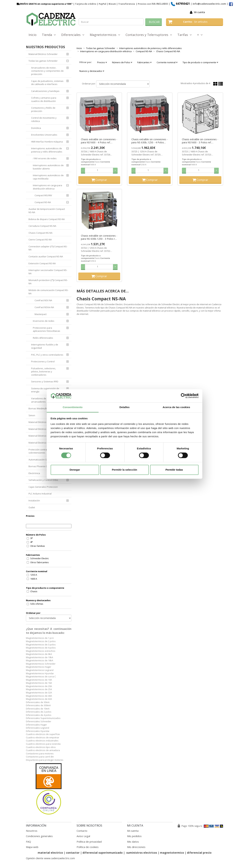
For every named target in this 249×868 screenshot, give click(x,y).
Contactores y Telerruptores (149, 35)
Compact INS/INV (43, 195)
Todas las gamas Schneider (43, 61)
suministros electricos (142, 853)
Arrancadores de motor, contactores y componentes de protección (47, 71)
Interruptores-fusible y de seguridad (45, 346)
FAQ (28, 842)
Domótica (36, 128)
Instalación (34, 500)
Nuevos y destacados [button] (92, 71)
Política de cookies (88, 847)
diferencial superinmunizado (103, 853)
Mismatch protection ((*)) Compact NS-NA (48, 282)
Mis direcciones (136, 847)
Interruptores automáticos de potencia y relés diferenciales (47, 150)
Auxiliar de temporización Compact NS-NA (47, 211)
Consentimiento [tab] (73, 407)
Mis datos (133, 842)
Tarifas (185, 35)
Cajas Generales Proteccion (43, 487)
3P (32, 538)
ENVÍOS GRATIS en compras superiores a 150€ (44, 4)
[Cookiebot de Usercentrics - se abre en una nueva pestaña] (183, 396)
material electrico (50, 853)
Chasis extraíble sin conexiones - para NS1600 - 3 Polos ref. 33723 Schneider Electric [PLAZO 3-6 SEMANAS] (200, 141)
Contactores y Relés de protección (43, 109)
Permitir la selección (124, 470)
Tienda (49, 35)
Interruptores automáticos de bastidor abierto (48, 167)
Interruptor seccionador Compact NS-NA (48, 272)
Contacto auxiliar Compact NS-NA (46, 256)
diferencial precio (199, 853)
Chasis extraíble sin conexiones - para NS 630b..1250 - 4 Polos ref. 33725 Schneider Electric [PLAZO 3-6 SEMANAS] (150, 141)
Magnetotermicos (105, 35)
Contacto (82, 831)
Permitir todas (174, 470)
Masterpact (41, 314)
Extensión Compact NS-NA (42, 263)
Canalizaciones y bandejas (45, 91)
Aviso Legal (83, 836)
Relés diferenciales (43, 338)
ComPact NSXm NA (44, 307)
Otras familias (38, 546)
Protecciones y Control (43, 361)
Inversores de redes (44, 321)
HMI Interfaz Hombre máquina (47, 142)
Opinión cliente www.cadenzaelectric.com (50, 858)
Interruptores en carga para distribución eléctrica (47, 187)
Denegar (75, 470)
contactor (73, 853)
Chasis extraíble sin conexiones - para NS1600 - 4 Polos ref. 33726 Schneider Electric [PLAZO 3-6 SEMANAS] (99, 141)
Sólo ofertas (37, 604)
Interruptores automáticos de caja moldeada (48, 177)
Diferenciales (73, 35)
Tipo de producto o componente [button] (200, 62)
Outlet (32, 507)
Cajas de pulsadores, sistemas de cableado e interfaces (47, 83)
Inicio (33, 35)
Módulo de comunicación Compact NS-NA (49, 292)
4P (32, 542)
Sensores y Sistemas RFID (45, 381)
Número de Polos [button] (122, 62)
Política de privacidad (89, 842)
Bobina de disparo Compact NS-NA (47, 219)
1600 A (34, 579)
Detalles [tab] (124, 407)
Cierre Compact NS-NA (40, 240)
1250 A (34, 575)
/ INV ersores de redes (45, 158)
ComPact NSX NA (43, 300)
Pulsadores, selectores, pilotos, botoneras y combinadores (43, 372)
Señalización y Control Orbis (43, 480)
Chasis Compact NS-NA (40, 233)
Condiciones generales (39, 836)
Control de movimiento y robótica (44, 119)
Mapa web (32, 847)
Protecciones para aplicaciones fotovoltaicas (47, 329)
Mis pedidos (134, 836)
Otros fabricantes (40, 562)
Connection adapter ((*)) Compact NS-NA (48, 248)
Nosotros (32, 831)
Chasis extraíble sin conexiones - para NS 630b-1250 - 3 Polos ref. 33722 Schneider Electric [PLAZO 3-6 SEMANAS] (99, 237)
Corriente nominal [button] (167, 62)
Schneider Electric (40, 558)
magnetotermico (172, 853)
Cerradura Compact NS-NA (42, 226)
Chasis (34, 591)
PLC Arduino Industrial (40, 494)
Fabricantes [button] (144, 62)
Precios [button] (102, 62)
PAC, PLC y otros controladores (47, 355)
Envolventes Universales (44, 135)
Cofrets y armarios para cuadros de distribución (44, 99)
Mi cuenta (199, 12)
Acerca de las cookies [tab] (176, 407)
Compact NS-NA (43, 202)
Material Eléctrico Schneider (43, 54)
